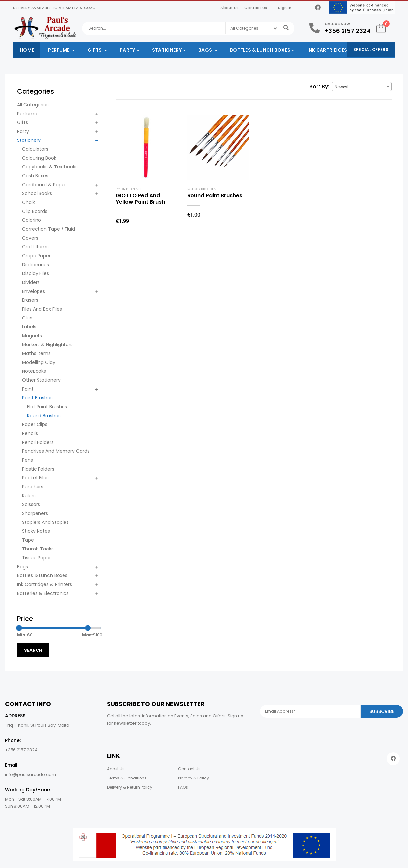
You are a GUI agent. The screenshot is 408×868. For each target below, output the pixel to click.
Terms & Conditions (127, 778)
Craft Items (35, 247)
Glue (27, 318)
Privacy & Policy (193, 778)
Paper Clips (35, 424)
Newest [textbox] (342, 87)
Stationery (167, 50)
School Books (37, 193)
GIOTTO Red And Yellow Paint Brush (140, 199)
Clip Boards (35, 211)
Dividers (31, 282)
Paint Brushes (37, 398)
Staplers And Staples (45, 522)
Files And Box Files (42, 309)
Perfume (59, 50)
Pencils (30, 433)
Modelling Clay (39, 362)
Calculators (35, 149)
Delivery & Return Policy (130, 787)
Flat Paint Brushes (47, 407)
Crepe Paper (36, 256)
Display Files (36, 273)
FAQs (183, 787)
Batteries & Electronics (43, 593)
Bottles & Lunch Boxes (260, 50)
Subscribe (382, 711)
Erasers (30, 300)
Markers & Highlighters (47, 345)
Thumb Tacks (38, 549)
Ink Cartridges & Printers (342, 50)
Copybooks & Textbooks (50, 167)
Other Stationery (41, 380)
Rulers (29, 496)
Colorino (32, 220)
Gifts (95, 50)
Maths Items (36, 353)
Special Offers (371, 50)
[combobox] (362, 87)
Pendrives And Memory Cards (56, 451)
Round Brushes (44, 416)
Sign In (284, 8)
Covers (30, 238)
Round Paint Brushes (215, 196)
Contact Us (256, 8)
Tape (28, 540)
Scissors (31, 504)
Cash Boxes (35, 176)
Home (27, 50)
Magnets (32, 336)
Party (127, 50)
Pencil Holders (38, 442)
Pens (27, 460)
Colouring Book (39, 158)
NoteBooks (34, 371)
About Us (229, 8)
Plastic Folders (38, 469)
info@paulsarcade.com (30, 774)
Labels (29, 327)
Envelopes (34, 291)
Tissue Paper (37, 558)
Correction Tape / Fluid (49, 229)
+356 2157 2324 (348, 31)
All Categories (33, 105)
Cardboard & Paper (44, 185)
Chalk (28, 202)
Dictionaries (36, 265)
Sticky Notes (36, 531)
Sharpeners (35, 513)
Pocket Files (35, 478)
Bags (206, 50)
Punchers (33, 487)
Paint (28, 389)
